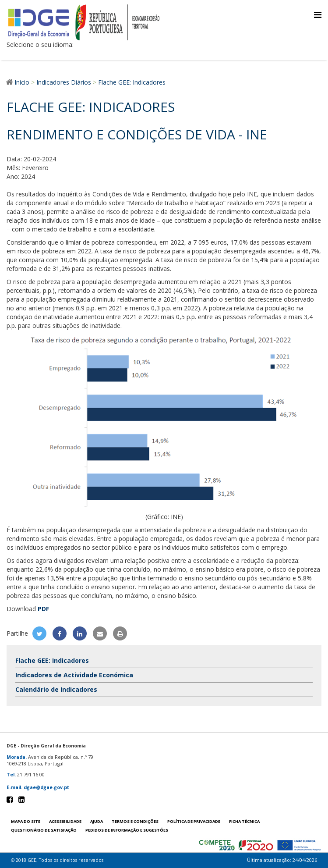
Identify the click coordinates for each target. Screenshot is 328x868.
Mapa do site (26, 821)
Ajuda (97, 821)
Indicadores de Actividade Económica (74, 675)
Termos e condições (135, 821)
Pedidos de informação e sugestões (127, 830)
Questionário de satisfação (44, 830)
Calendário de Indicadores (56, 689)
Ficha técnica (244, 821)
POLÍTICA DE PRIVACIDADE (194, 821)
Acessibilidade (65, 821)
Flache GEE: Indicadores (52, 660)
